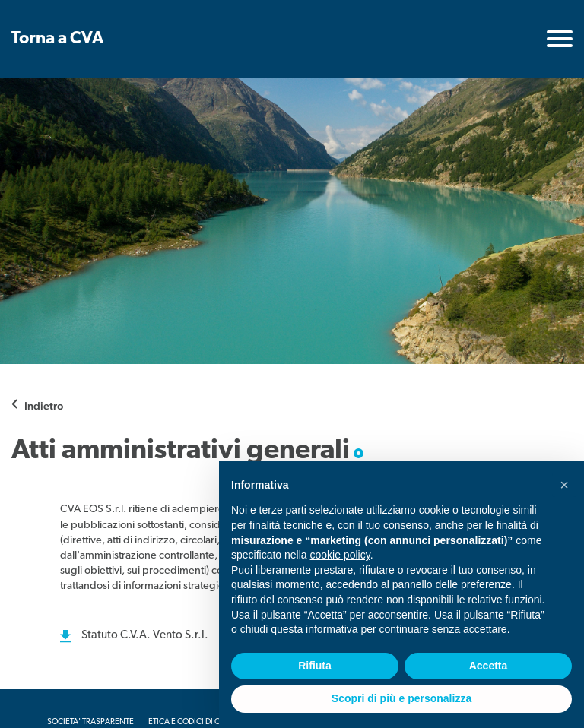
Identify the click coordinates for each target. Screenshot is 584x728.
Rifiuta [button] (315, 666)
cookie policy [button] (340, 555)
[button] (564, 485)
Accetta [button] (489, 666)
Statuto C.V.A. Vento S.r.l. (145, 636)
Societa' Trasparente (90, 722)
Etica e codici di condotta (202, 722)
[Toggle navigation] (560, 39)
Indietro (44, 405)
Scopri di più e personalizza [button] (401, 698)
